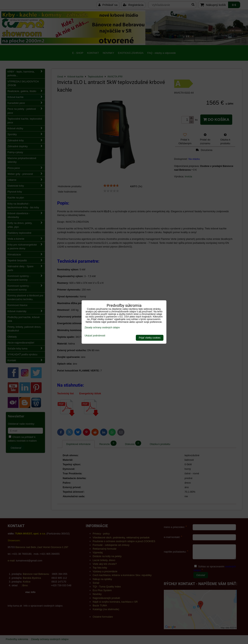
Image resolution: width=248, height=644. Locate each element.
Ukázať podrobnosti (95, 336)
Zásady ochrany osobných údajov (102, 328)
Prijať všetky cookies (150, 338)
